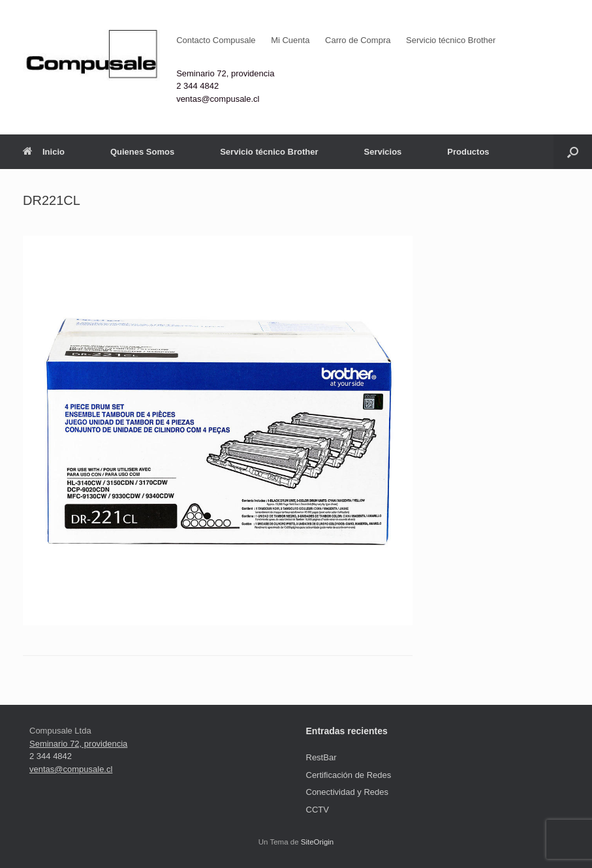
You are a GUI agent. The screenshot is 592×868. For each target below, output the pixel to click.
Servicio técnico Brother (451, 40)
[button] (573, 152)
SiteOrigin (318, 842)
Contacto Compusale (216, 40)
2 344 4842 (197, 86)
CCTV (318, 810)
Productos (468, 152)
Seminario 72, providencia (225, 73)
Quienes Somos (142, 152)
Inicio (44, 152)
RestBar (321, 757)
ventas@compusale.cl (218, 99)
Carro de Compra (358, 40)
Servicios (382, 152)
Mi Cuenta (290, 40)
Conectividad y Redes (347, 792)
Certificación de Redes (349, 775)
